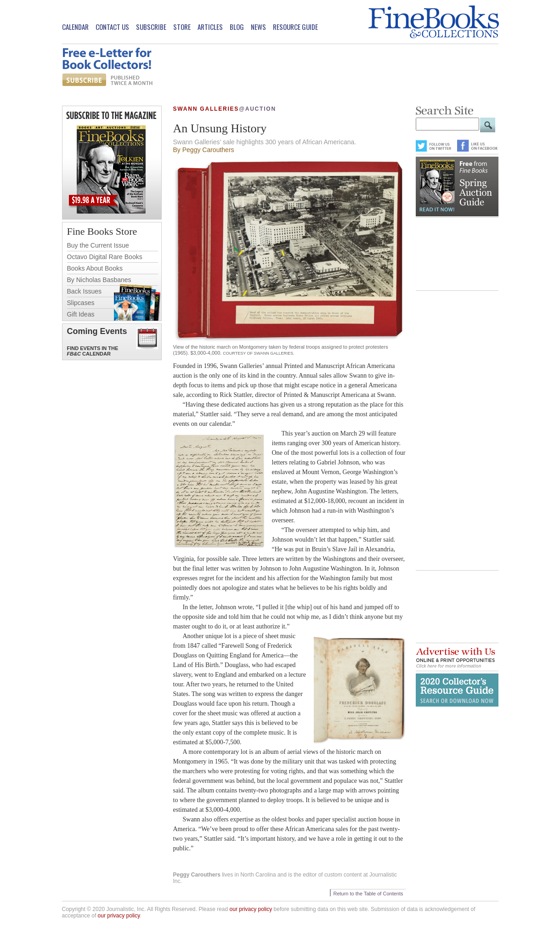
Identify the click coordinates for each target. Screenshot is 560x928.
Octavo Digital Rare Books (105, 257)
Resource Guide (295, 27)
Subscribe (151, 27)
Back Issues (84, 291)
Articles (210, 27)
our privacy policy (251, 909)
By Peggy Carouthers (204, 150)
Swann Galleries (206, 109)
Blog (237, 27)
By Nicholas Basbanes (99, 280)
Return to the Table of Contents (368, 894)
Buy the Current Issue (98, 245)
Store (182, 27)
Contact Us (112, 27)
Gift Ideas (81, 314)
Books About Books (95, 268)
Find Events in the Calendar (93, 351)
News (258, 27)
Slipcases (81, 303)
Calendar (75, 27)
